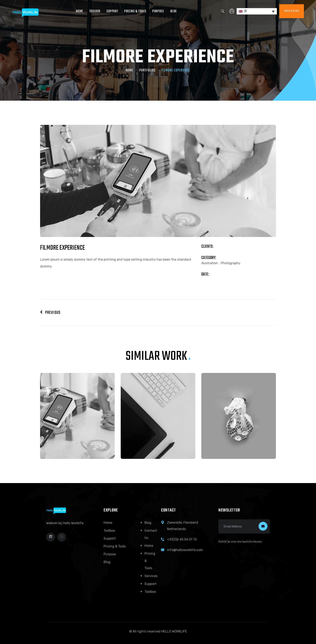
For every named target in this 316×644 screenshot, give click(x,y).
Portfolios (147, 70)
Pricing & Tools (135, 11)
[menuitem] (257, 11)
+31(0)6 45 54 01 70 (182, 539)
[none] (257, 11)
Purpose (158, 11)
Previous (50, 313)
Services (151, 576)
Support (112, 11)
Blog (174, 11)
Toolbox (95, 11)
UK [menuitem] (245, 11)
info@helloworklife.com (185, 550)
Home (80, 11)
